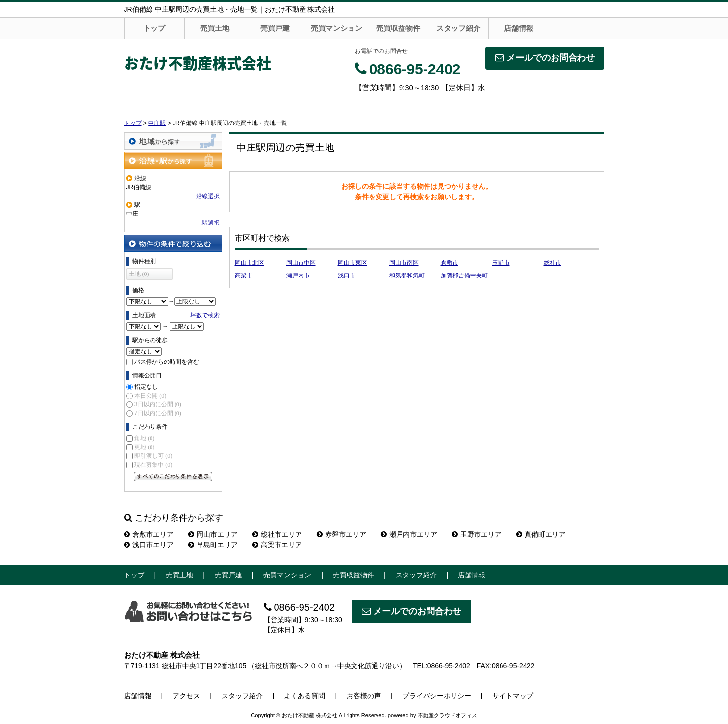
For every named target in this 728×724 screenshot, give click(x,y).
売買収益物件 (398, 28)
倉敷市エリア (149, 534)
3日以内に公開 (158, 404)
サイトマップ (513, 696)
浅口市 (347, 275)
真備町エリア (541, 534)
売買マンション (337, 28)
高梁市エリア (277, 545)
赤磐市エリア (341, 534)
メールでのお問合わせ (545, 58)
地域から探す (173, 141)
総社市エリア (277, 534)
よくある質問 (304, 696)
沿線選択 (208, 196)
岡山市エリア (213, 534)
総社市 (552, 263)
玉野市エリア (477, 534)
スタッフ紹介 (458, 28)
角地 (144, 438)
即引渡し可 (153, 456)
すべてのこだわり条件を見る (173, 476)
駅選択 (211, 223)
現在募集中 (153, 465)
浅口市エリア (149, 545)
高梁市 (244, 275)
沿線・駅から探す (173, 161)
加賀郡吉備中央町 (464, 275)
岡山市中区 (301, 263)
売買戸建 (275, 28)
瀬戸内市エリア (409, 534)
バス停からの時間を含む (167, 362)
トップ (154, 28)
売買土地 (215, 28)
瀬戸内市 (298, 275)
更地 (144, 447)
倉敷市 (450, 263)
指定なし (146, 387)
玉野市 (501, 263)
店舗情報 (519, 28)
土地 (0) (139, 274)
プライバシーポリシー (437, 696)
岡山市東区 (352, 263)
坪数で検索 (205, 315)
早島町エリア (213, 545)
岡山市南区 (404, 263)
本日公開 (150, 396)
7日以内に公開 (158, 413)
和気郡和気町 (407, 275)
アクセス (186, 696)
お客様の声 (364, 696)
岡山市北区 (250, 263)
